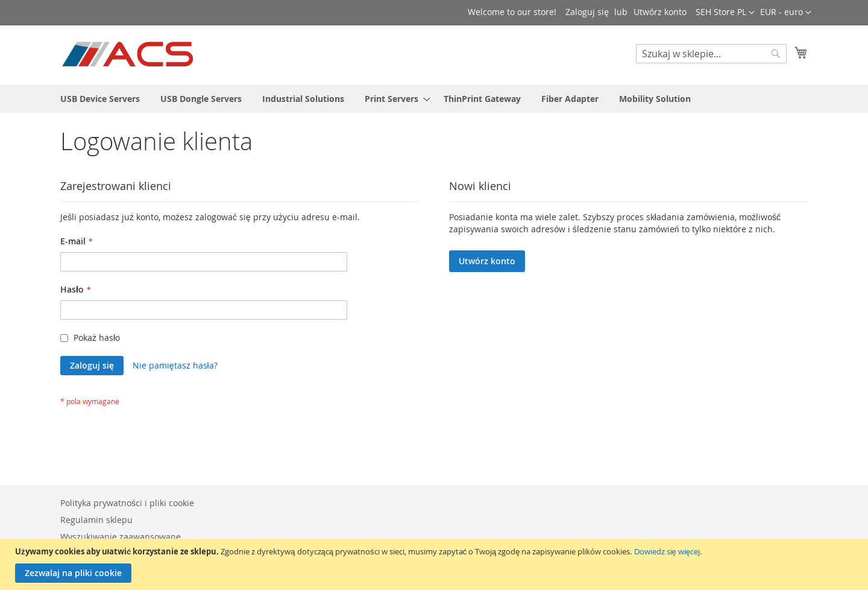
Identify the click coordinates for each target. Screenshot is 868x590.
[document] (436, 564)
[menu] (434, 99)
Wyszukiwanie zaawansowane (121, 537)
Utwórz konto (660, 12)
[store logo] (129, 54)
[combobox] (711, 54)
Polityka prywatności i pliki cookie (127, 503)
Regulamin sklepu (96, 520)
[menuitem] (100, 99)
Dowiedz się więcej (667, 551)
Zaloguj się (587, 12)
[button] (786, 13)
